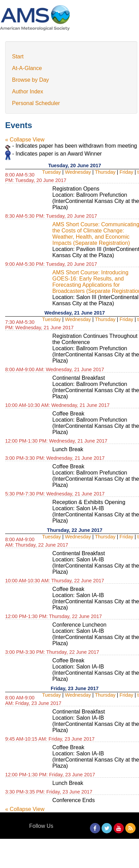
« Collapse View (25, 140)
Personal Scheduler (36, 103)
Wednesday (78, 172)
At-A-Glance (27, 68)
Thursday (105, 172)
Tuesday (52, 172)
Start (18, 56)
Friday (126, 172)
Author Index (28, 92)
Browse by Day (31, 80)
